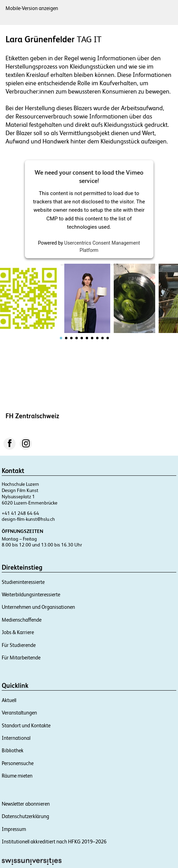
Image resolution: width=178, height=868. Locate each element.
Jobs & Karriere (18, 632)
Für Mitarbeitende (21, 657)
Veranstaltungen (19, 713)
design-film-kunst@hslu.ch (28, 519)
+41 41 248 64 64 (20, 513)
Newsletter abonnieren (26, 804)
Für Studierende (19, 645)
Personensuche (18, 763)
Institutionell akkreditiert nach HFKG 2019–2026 (54, 841)
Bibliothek (13, 750)
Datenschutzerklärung (25, 816)
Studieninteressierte (23, 582)
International (16, 738)
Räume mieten (17, 776)
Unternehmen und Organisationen (38, 607)
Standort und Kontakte (26, 725)
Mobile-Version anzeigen (32, 8)
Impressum (14, 829)
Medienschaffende (22, 620)
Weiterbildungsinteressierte (31, 594)
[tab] (61, 338)
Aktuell (9, 700)
